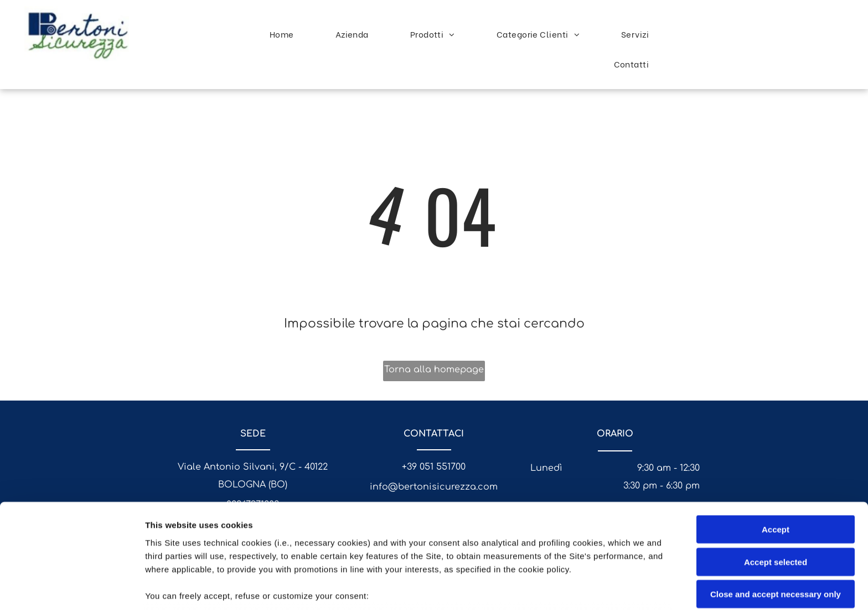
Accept (776, 451)
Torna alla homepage (434, 370)
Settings (563, 591)
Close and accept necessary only (776, 516)
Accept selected (776, 483)
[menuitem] (286, 34)
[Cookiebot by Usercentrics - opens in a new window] (72, 591)
